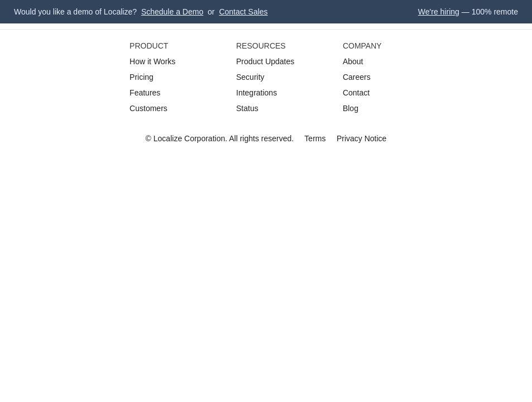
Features (145, 93)
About (353, 61)
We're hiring (439, 12)
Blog (351, 108)
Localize (168, 138)
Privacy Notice (361, 138)
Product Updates (265, 61)
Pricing (142, 77)
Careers (357, 77)
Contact (356, 93)
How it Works (152, 61)
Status (247, 108)
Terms (315, 138)
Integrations (257, 93)
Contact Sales (243, 12)
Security (250, 77)
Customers (148, 108)
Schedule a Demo (172, 12)
